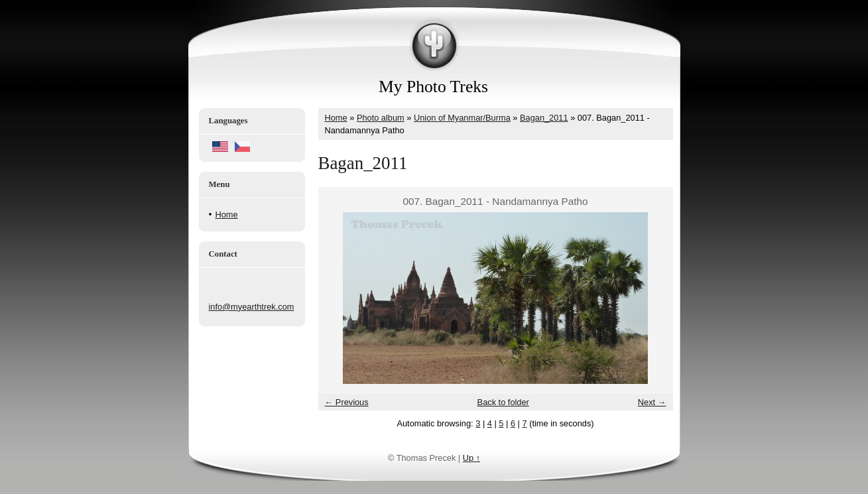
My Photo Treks (433, 87)
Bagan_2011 (544, 118)
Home (227, 215)
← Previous (347, 402)
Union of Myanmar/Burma (462, 118)
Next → (652, 402)
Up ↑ (471, 458)
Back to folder (503, 402)
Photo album (381, 118)
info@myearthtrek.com (252, 307)
